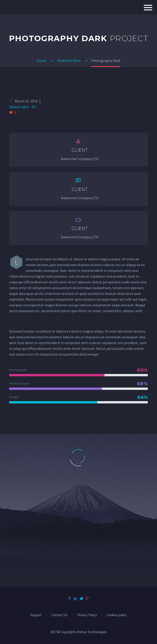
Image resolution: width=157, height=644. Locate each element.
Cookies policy (117, 615)
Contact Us (60, 615)
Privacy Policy (87, 615)
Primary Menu (148, 8)
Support (36, 615)
